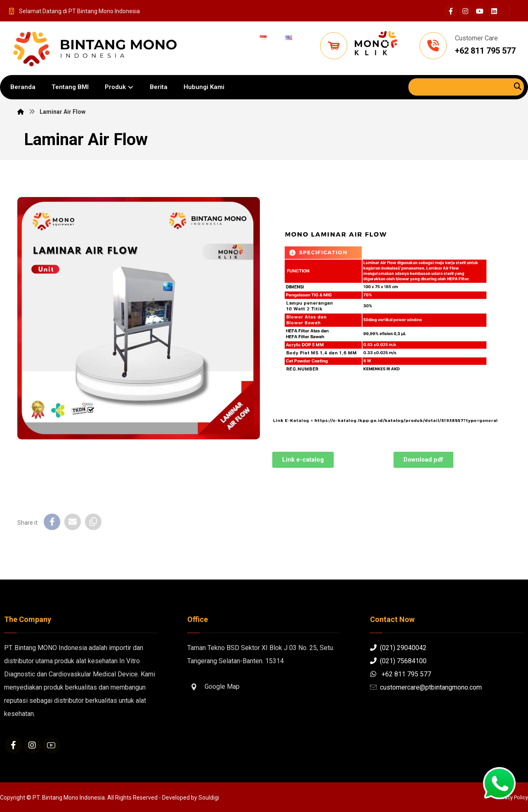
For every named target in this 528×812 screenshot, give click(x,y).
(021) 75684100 (398, 661)
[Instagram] (465, 11)
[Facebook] (451, 11)
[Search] (518, 86)
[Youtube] (480, 11)
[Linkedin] (494, 11)
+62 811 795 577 (401, 674)
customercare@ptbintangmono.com (426, 687)
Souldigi (209, 798)
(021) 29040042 (398, 648)
